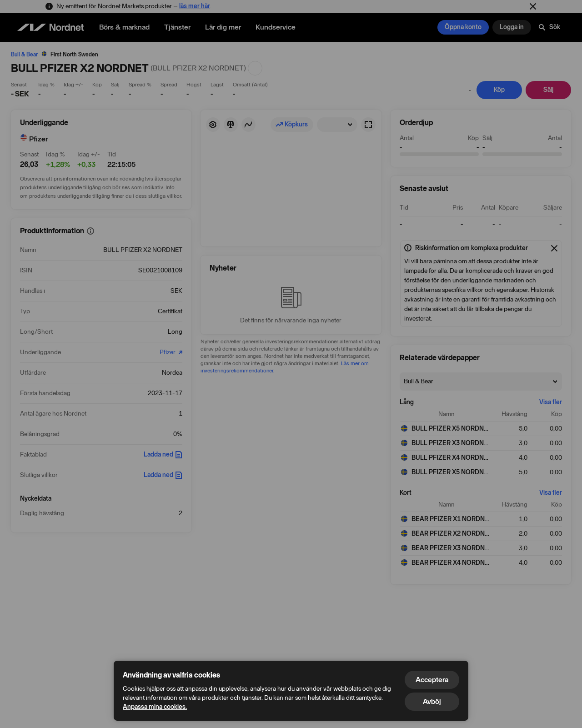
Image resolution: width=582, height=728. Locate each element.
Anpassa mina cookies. (155, 707)
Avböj (432, 701)
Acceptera (432, 680)
